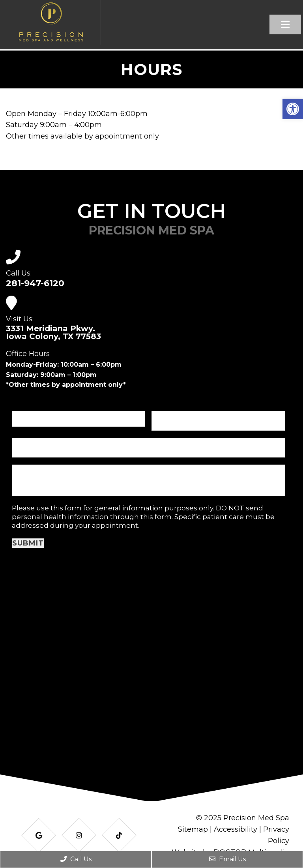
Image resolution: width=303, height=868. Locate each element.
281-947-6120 (35, 283)
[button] (293, 109)
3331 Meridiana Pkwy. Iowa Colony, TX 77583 (53, 332)
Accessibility (236, 829)
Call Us (76, 859)
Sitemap (193, 829)
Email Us (227, 859)
